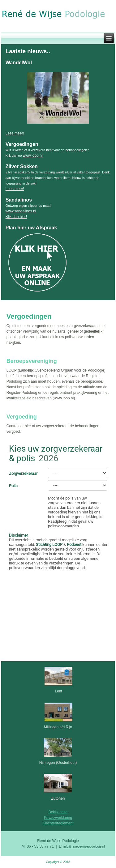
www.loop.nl (32, 155)
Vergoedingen (29, 316)
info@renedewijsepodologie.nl (84, 847)
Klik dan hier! (16, 217)
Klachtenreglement (58, 823)
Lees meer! (15, 133)
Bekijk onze (58, 812)
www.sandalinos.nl (21, 211)
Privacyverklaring (58, 818)
